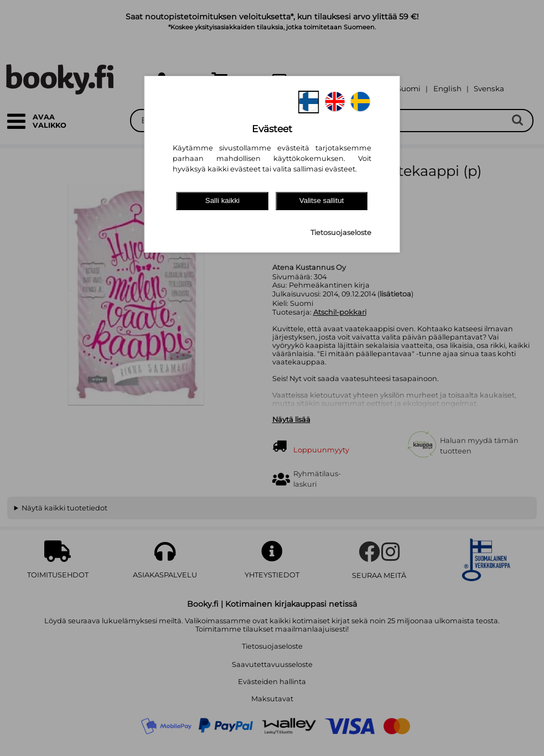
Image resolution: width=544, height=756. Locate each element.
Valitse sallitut (322, 200)
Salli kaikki (222, 200)
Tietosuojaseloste (341, 233)
